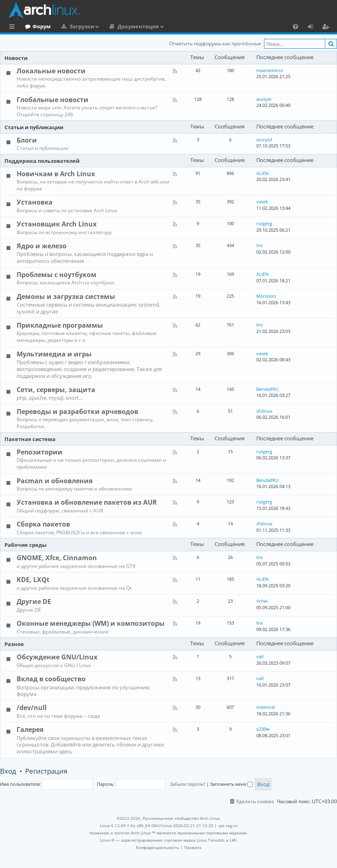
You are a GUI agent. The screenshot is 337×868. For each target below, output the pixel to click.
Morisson (266, 296)
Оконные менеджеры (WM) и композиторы (91, 623)
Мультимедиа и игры (54, 354)
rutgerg (264, 223)
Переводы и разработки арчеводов (77, 412)
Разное (14, 644)
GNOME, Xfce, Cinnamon (57, 558)
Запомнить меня (231, 784)
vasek (262, 202)
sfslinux (264, 411)
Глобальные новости (53, 100)
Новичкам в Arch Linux (56, 174)
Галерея (30, 729)
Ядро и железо (42, 246)
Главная (36, 26)
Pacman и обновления (55, 481)
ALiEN (262, 173)
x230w (263, 729)
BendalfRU (267, 389)
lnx (260, 245)
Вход (8, 771)
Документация (172, 26)
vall (260, 656)
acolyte (264, 99)
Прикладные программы (60, 325)
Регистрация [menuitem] (327, 28)
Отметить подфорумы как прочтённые (215, 44)
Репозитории (40, 452)
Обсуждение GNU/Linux (57, 657)
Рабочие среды (26, 545)
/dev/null (32, 708)
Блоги (27, 140)
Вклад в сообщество (51, 679)
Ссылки (14, 28)
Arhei (262, 601)
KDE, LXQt (33, 580)
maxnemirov (270, 70)
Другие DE (34, 601)
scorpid (264, 140)
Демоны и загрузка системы (66, 296)
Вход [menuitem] (313, 28)
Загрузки (115, 26)
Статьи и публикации (34, 127)
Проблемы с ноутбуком (57, 275)
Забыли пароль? (188, 784)
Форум (75, 26)
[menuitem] (295, 26)
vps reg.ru (228, 825)
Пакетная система (30, 439)
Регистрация (46, 771)
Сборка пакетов (43, 524)
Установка (35, 202)
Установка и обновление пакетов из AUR (87, 502)
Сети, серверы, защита (56, 390)
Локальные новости (51, 71)
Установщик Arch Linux (57, 224)
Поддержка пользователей (42, 161)
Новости (16, 58)
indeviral (266, 707)
